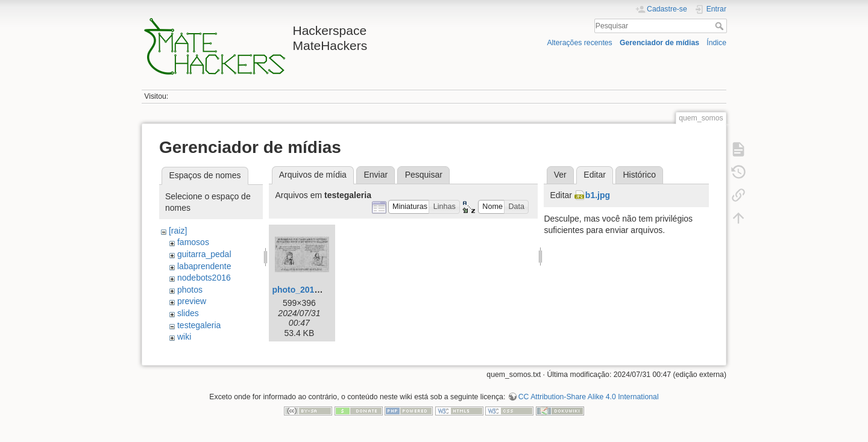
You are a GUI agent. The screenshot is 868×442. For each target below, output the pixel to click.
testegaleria (199, 325)
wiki (184, 337)
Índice (716, 43)
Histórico (639, 175)
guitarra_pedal (204, 254)
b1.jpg (598, 195)
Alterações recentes (579, 43)
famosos (193, 242)
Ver (560, 175)
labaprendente (204, 266)
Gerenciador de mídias (659, 43)
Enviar (376, 175)
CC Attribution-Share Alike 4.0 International (589, 397)
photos (190, 290)
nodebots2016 (204, 278)
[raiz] (178, 231)
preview (192, 301)
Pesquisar (721, 26)
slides (188, 313)
